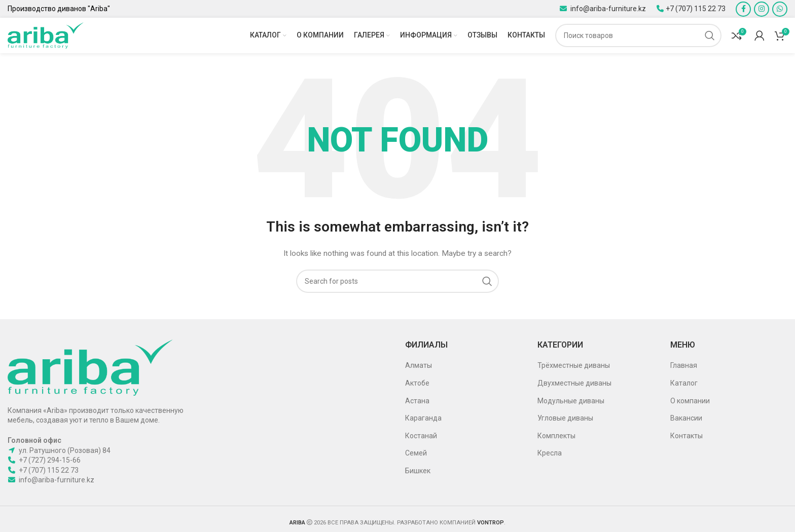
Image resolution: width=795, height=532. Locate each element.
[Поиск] (638, 35)
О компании (690, 401)
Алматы (419, 365)
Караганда (423, 418)
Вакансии (686, 418)
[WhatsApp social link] (780, 9)
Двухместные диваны (574, 383)
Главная (684, 365)
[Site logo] (46, 35)
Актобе (417, 383)
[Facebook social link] (743, 9)
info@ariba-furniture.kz (607, 9)
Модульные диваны (571, 401)
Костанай (421, 436)
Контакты (686, 436)
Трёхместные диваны (574, 365)
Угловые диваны (565, 418)
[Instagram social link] (762, 9)
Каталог (684, 383)
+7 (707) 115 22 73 (696, 9)
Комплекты (556, 436)
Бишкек (418, 471)
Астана (417, 401)
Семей (416, 453)
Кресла (550, 453)
